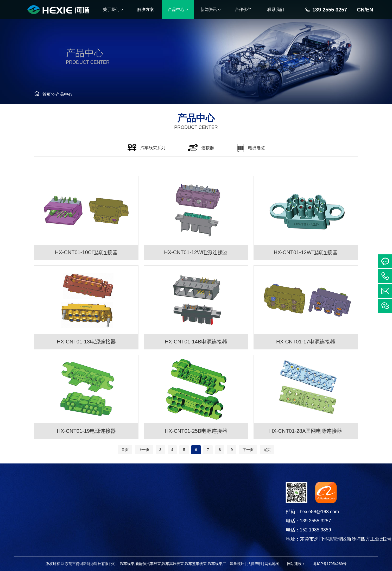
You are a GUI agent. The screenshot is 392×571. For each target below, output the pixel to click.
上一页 (144, 450)
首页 (41, 94)
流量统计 (237, 564)
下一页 (248, 450)
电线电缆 (26, 528)
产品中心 (59, 94)
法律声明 (255, 564)
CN (361, 10)
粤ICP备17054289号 (330, 564)
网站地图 (272, 564)
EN (370, 10)
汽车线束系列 (26, 502)
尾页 (267, 450)
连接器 (26, 515)
